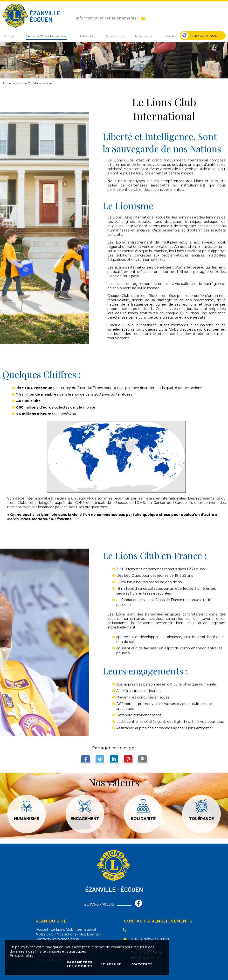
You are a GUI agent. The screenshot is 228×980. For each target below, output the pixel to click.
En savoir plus (21, 956)
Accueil (7, 83)
